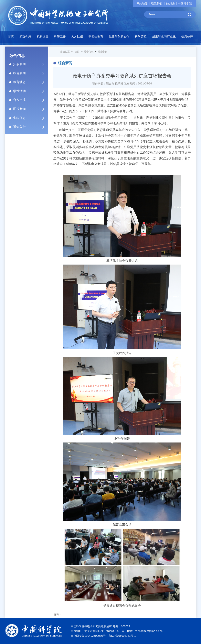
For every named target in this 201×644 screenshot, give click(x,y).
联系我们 (157, 4)
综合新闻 (30, 73)
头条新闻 (30, 64)
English (170, 4)
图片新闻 (30, 109)
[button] (43, 38)
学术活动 (30, 91)
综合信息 (89, 52)
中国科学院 (185, 4)
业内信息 (30, 118)
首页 (11, 36)
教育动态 (30, 82)
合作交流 (30, 100)
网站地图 (142, 4)
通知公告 (30, 127)
